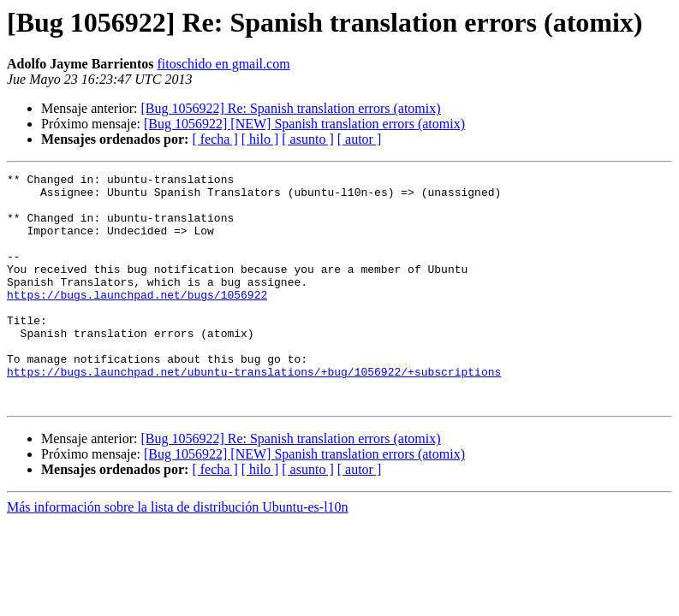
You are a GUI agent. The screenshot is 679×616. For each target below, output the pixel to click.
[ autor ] (360, 139)
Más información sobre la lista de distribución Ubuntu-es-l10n (178, 553)
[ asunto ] (307, 139)
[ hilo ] (260, 139)
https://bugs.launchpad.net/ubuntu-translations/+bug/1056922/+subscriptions (254, 412)
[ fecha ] (214, 139)
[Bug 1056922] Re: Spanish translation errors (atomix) (290, 108)
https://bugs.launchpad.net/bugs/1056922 (137, 320)
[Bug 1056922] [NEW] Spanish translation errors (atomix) (304, 124)
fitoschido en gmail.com (224, 64)
